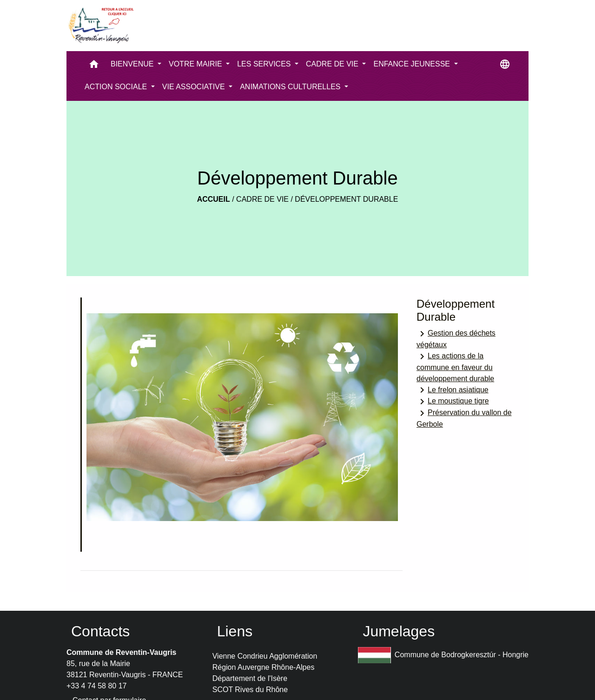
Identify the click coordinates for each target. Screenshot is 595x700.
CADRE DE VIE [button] (333, 64)
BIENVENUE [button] (133, 64)
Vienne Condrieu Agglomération (265, 656)
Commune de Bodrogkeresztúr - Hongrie (443, 655)
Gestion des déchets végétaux (456, 338)
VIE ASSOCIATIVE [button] (195, 87)
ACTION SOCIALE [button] (117, 87)
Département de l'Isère (250, 678)
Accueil (214, 199)
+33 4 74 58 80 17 (96, 686)
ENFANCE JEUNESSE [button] (413, 64)
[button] (94, 66)
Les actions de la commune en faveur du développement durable (455, 367)
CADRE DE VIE (262, 199)
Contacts (100, 631)
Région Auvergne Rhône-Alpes (264, 667)
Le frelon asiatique (453, 390)
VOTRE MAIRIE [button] (196, 64)
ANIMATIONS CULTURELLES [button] (291, 87)
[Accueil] (100, 26)
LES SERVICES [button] (265, 64)
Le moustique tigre (453, 402)
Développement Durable (346, 199)
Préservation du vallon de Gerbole (464, 418)
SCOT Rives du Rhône (250, 690)
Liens (235, 631)
